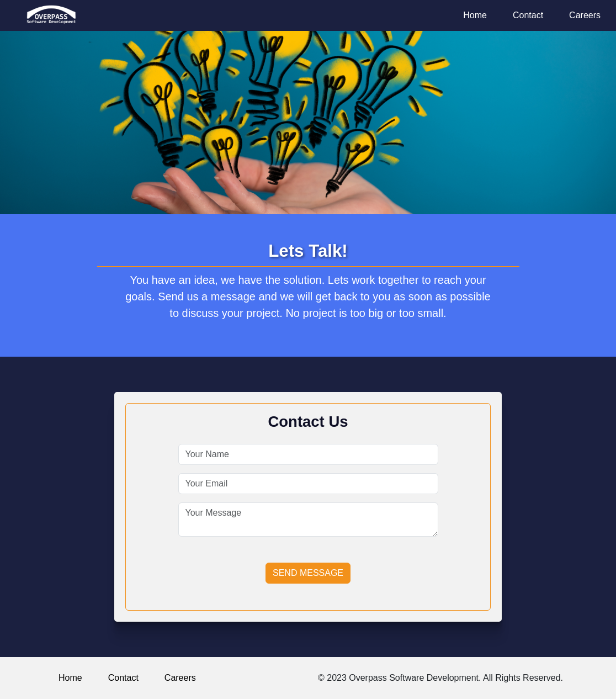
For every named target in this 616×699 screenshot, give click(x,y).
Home (475, 15)
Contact (528, 15)
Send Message (308, 573)
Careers (585, 15)
